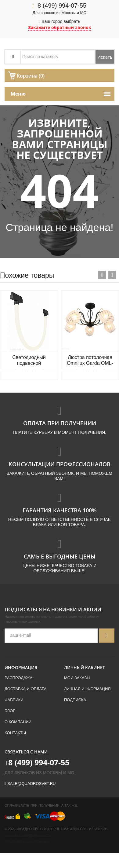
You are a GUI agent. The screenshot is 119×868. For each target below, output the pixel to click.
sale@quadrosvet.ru (31, 784)
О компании (18, 722)
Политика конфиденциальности (28, 835)
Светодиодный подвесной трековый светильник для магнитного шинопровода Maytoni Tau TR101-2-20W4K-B (29, 361)
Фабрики (14, 700)
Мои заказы (77, 678)
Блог (10, 711)
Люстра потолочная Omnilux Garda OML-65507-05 (90, 361)
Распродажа (18, 678)
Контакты (15, 733)
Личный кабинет (85, 667)
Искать (105, 57)
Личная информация (87, 689)
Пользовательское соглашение (27, 842)
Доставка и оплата (25, 689)
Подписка (75, 700)
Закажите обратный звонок (60, 27)
